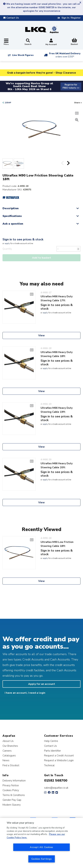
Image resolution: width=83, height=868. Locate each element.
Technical (49, 765)
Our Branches (10, 746)
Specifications (12, 216)
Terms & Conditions (14, 795)
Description (11, 208)
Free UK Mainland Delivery (65, 55)
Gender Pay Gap (12, 800)
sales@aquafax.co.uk (56, 788)
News (6, 760)
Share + (78, 103)
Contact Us (50, 746)
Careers (7, 751)
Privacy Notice (11, 785)
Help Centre (51, 741)
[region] (41, 843)
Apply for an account (42, 684)
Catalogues (9, 755)
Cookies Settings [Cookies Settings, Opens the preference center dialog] (42, 859)
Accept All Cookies (41, 847)
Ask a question (13, 224)
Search (28, 42)
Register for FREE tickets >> (71, 86)
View (41, 335)
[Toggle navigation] (6, 42)
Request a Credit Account (59, 755)
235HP (8, 103)
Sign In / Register (71, 18)
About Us (8, 741)
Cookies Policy (11, 790)
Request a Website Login (59, 760)
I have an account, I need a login (25, 693)
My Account (51, 42)
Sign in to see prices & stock (23, 239)
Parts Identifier (52, 751)
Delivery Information (14, 780)
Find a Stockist (11, 765)
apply (7, 243)
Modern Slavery (12, 805)
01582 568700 (56, 780)
